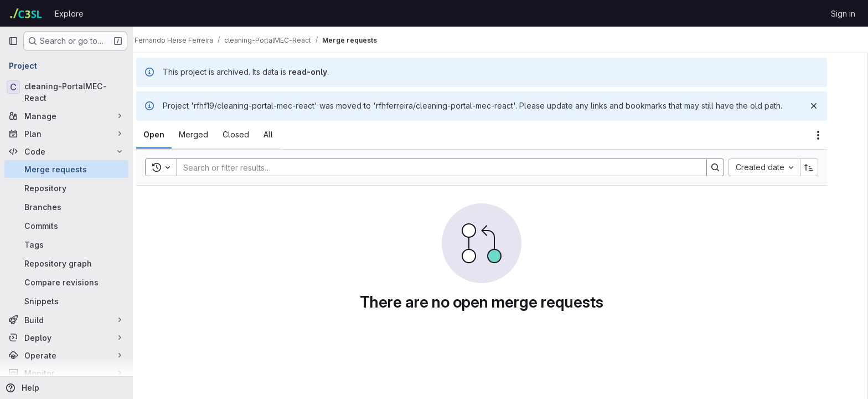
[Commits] (66, 226)
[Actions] (837, 135)
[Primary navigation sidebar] (13, 41)
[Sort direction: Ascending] (828, 167)
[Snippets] (66, 301)
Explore (69, 14)
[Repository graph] (66, 263)
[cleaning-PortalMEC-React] (66, 92)
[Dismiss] (833, 106)
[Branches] (66, 207)
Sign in (843, 14)
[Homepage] (26, 13)
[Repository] (66, 188)
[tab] (173, 135)
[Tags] (66, 244)
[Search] (455, 167)
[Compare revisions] (66, 282)
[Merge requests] (66, 169)
